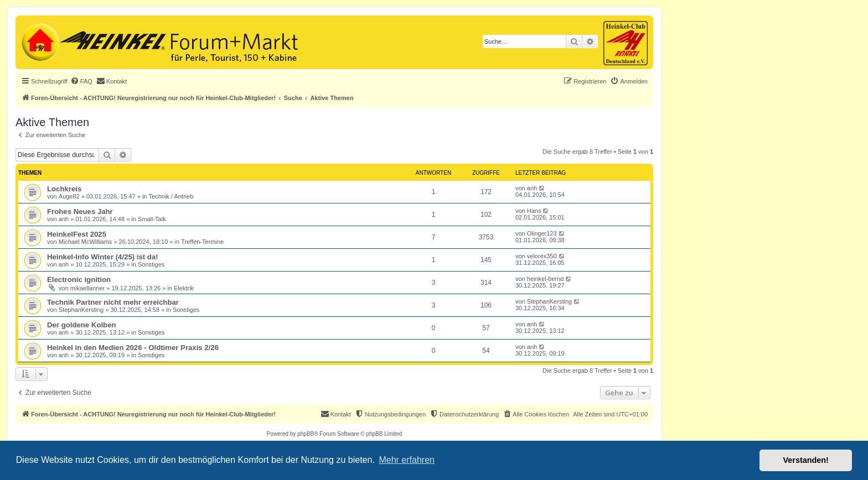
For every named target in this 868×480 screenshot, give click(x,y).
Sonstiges (151, 264)
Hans (534, 211)
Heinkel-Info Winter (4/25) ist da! (103, 257)
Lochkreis (64, 189)
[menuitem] (81, 81)
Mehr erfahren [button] (407, 460)
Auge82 (69, 196)
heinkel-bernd (546, 279)
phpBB (306, 434)
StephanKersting (81, 310)
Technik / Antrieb (171, 196)
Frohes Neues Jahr (80, 212)
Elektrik (184, 288)
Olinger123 (542, 233)
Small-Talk (152, 219)
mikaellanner (87, 288)
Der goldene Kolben (82, 325)
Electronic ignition (79, 280)
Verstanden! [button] (806, 460)
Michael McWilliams (86, 242)
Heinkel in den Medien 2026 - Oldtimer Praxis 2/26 (133, 348)
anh (532, 188)
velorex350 (542, 256)
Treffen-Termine (202, 242)
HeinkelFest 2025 (77, 234)
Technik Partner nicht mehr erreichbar (113, 302)
